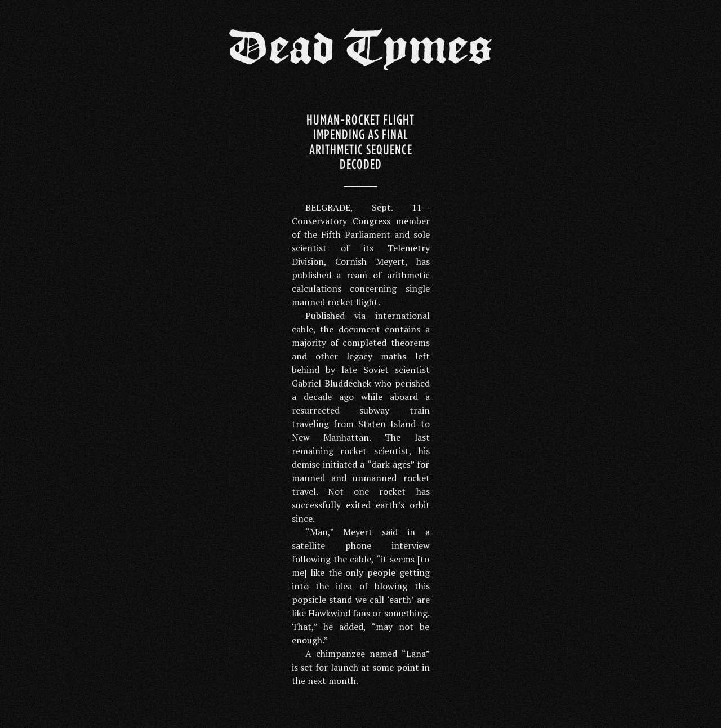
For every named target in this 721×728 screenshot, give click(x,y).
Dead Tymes (360, 52)
